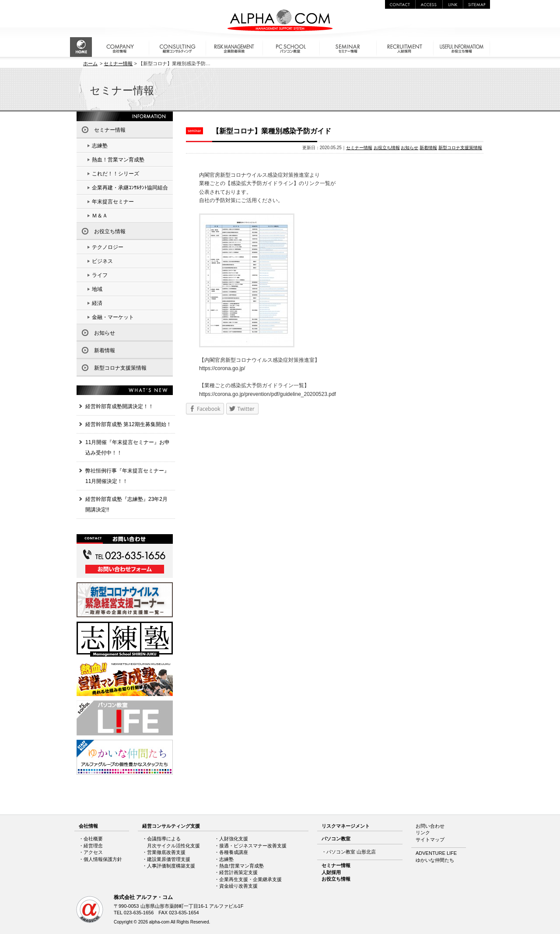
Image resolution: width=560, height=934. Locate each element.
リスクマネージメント (346, 826)
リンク (423, 833)
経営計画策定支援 (238, 872)
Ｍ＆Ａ (100, 216)
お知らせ (409, 148)
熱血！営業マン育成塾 (118, 160)
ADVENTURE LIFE (436, 853)
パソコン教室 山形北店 (351, 852)
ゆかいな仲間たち (435, 860)
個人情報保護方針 (103, 859)
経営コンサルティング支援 (171, 826)
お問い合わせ (430, 826)
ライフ (100, 275)
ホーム (90, 63)
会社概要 (93, 839)
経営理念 (93, 846)
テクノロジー (108, 247)
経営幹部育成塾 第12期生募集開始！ (128, 424)
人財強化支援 (234, 839)
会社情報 (88, 826)
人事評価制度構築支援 (171, 866)
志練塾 (100, 146)
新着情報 (428, 148)
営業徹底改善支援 (166, 852)
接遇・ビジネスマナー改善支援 (253, 846)
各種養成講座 (234, 852)
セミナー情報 (118, 63)
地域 (97, 289)
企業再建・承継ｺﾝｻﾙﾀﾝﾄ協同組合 (130, 188)
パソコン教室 (336, 839)
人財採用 (331, 872)
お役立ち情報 (387, 148)
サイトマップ (430, 840)
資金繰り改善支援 (238, 886)
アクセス (93, 852)
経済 (97, 303)
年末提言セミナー (113, 202)
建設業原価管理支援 (169, 859)
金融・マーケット (113, 317)
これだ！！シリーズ (115, 174)
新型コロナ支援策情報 (460, 148)
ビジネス (102, 261)
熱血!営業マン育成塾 (241, 866)
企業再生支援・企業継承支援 (250, 879)
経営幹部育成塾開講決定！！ (119, 406)
